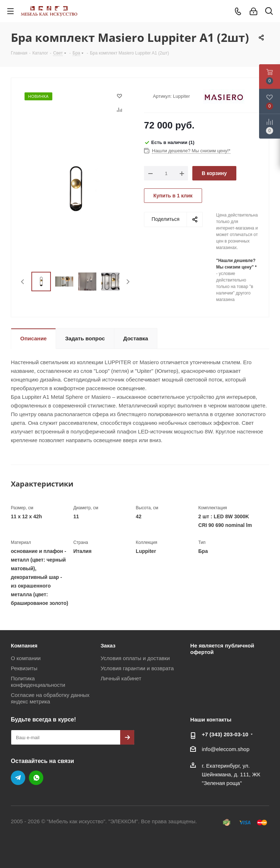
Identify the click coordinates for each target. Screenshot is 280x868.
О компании (26, 658)
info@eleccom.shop (226, 749)
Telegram (18, 778)
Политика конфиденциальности (38, 682)
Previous (23, 282)
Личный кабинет (121, 678)
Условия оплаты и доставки (135, 658)
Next (128, 282)
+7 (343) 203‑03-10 (225, 734)
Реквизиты (24, 668)
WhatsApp (36, 778)
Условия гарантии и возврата (137, 668)
